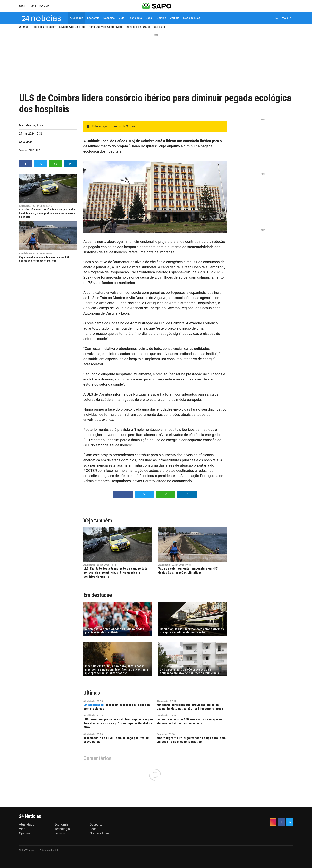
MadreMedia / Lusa (31, 125)
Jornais (44, 6)
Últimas (92, 693)
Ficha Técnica (26, 850)
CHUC (32, 150)
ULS (38, 150)
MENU (23, 6)
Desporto (161, 734)
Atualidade (26, 142)
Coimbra (23, 150)
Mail (33, 6)
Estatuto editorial (49, 850)
